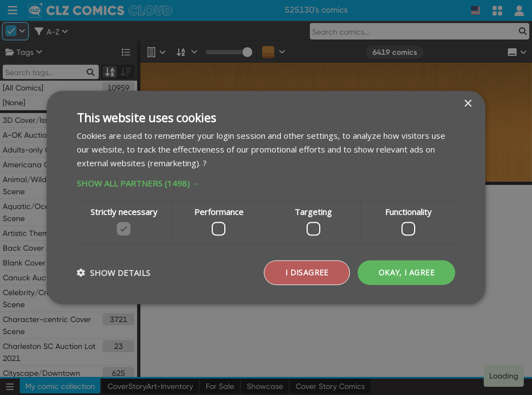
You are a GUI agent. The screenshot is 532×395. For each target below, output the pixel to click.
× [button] (468, 104)
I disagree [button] (307, 272)
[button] (266, 183)
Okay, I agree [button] (406, 272)
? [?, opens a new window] (205, 162)
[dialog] (266, 198)
